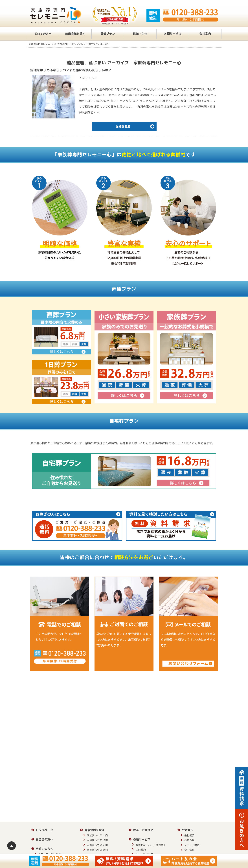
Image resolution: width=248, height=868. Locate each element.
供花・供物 (140, 34)
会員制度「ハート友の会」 (151, 845)
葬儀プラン (108, 34)
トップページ (44, 830)
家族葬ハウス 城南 (97, 840)
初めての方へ (43, 34)
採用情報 (189, 850)
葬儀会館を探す (75, 34)
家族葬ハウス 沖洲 (97, 850)
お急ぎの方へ (44, 839)
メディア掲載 (192, 845)
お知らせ (189, 840)
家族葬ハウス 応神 (97, 845)
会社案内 (205, 34)
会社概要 (189, 835)
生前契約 (141, 850)
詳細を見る (136, 126)
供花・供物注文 (143, 830)
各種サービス (173, 34)
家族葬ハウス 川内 (97, 835)
